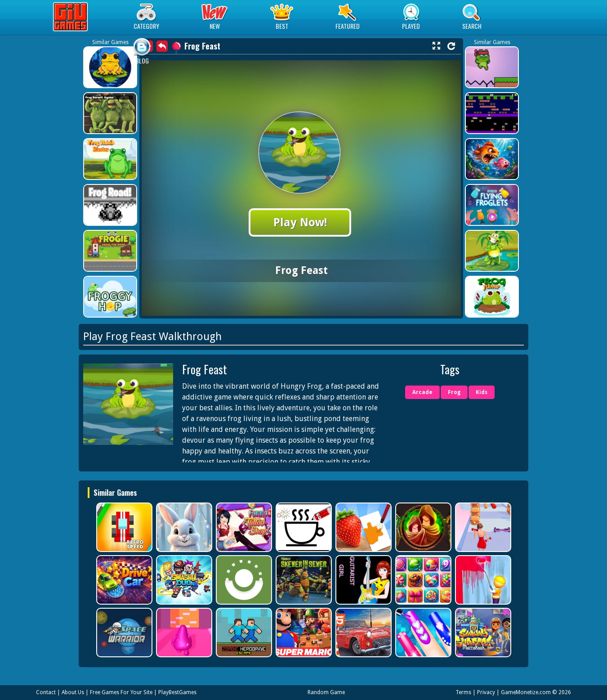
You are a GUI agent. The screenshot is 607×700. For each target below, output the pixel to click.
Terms (463, 692)
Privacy (486, 692)
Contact (46, 692)
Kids (482, 392)
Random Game (326, 692)
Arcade (422, 392)
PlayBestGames (177, 692)
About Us (73, 692)
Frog (454, 392)
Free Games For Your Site (121, 692)
